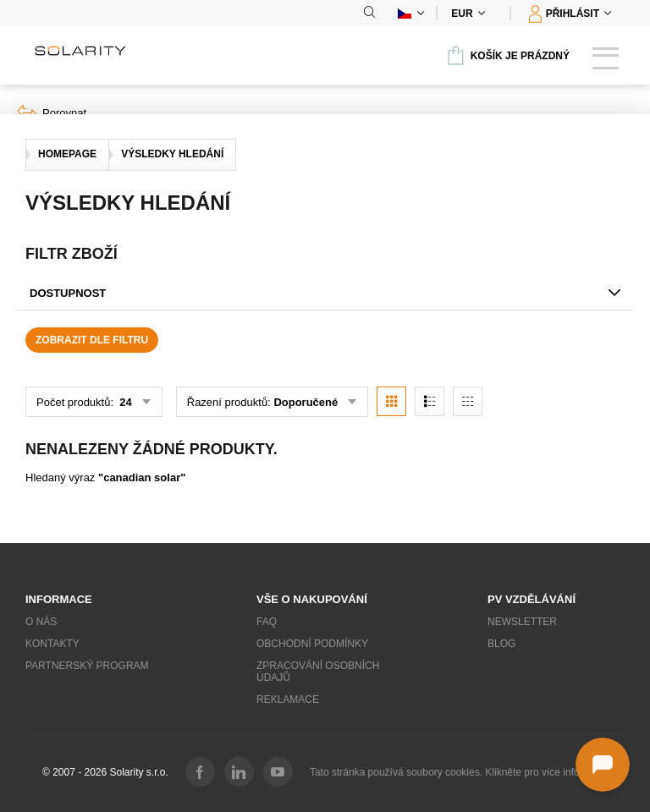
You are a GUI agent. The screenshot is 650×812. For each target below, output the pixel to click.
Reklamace (288, 700)
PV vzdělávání (532, 599)
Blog (501, 644)
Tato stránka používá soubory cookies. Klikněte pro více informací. (459, 772)
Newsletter (522, 622)
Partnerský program (87, 666)
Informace (59, 599)
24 (124, 402)
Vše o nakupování (312, 599)
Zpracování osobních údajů (318, 672)
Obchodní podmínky (312, 644)
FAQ (267, 622)
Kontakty (52, 644)
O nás (41, 622)
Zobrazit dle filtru (92, 340)
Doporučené (306, 402)
